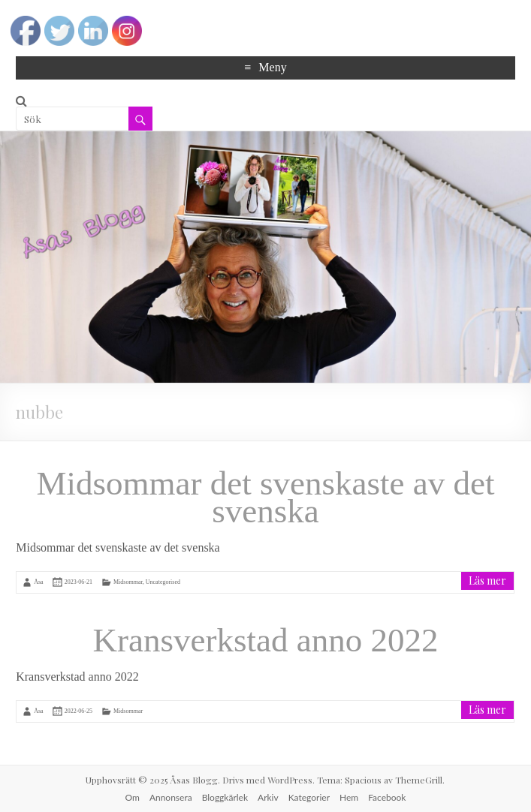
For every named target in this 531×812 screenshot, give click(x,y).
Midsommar (128, 582)
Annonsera (171, 797)
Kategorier (309, 797)
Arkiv (268, 797)
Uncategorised (163, 582)
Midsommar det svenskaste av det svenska (266, 497)
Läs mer (487, 580)
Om (133, 797)
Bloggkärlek (225, 797)
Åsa (38, 582)
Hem (349, 797)
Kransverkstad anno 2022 (266, 640)
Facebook (387, 797)
